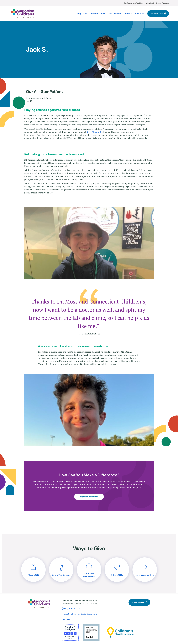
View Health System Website (158, 3)
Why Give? (82, 14)
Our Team (66, 619)
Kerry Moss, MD (94, 132)
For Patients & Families (133, 3)
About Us (139, 14)
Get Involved (115, 14)
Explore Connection (89, 497)
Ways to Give (157, 14)
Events (128, 14)
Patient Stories (98, 14)
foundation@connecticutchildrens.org (79, 614)
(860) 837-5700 (72, 608)
